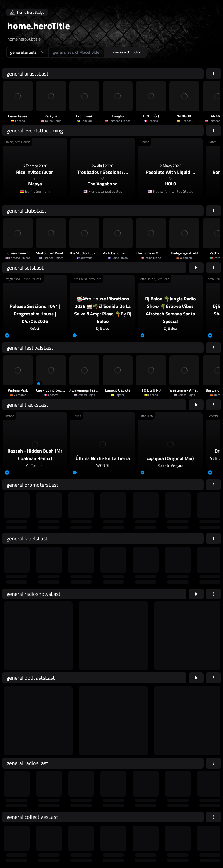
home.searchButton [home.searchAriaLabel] (125, 52)
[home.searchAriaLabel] (76, 52)
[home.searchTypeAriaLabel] (27, 52)
